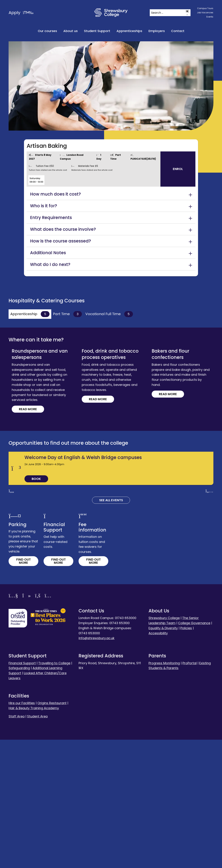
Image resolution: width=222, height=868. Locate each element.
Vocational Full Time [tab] (109, 314)
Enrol (178, 169)
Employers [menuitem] (157, 31)
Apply (21, 13)
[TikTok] (27, 725)
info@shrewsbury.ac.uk (96, 767)
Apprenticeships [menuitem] (129, 31)
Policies (186, 756)
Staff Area (17, 845)
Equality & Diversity (163, 756)
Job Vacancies (205, 13)
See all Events (111, 628)
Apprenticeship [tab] (30, 314)
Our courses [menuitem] (47, 31)
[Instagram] (48, 725)
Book (36, 607)
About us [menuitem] (71, 31)
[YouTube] (13, 725)
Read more (32, 377)
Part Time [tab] (67, 314)
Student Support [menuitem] (97, 31)
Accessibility (158, 761)
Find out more (24, 689)
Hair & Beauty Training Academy (34, 836)
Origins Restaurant (52, 831)
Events (210, 17)
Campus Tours (205, 8)
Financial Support (22, 791)
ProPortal (190, 791)
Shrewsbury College (164, 746)
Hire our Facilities (22, 831)
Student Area (37, 845)
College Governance (194, 751)
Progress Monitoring (164, 791)
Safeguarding (19, 796)
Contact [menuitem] (178, 31)
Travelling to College (54, 791)
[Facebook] (38, 725)
